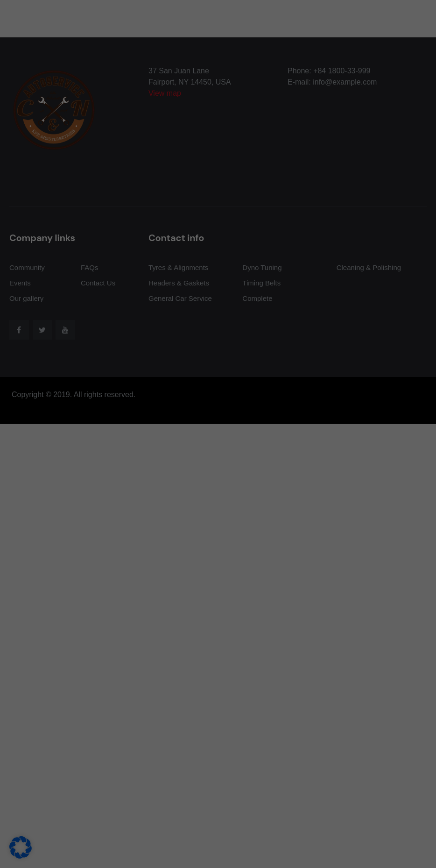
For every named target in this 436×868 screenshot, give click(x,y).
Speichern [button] (302, 488)
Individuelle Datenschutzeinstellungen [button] (218, 543)
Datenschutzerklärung (89, 448)
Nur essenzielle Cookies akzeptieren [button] (218, 516)
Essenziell (250, 310)
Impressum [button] (261, 565)
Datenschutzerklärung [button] (222, 565)
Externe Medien (259, 357)
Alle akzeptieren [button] (134, 488)
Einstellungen (120, 457)
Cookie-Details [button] (179, 565)
